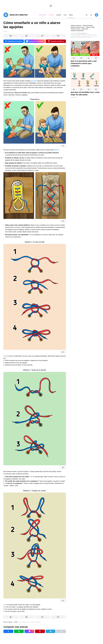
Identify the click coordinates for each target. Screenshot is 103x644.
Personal (43, 15)
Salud (72, 69)
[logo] (15, 15)
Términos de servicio (75, 29)
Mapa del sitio (85, 29)
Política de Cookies (91, 27)
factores (57, 150)
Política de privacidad (88, 25)
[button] (74, 58)
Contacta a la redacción (76, 25)
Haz (31, 477)
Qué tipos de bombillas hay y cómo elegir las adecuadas (85, 93)
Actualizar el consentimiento (77, 31)
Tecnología (74, 97)
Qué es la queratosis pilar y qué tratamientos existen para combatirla (84, 63)
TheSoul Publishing (82, 33)
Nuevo (51, 15)
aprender (33, 81)
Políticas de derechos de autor (78, 27)
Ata (6, 356)
